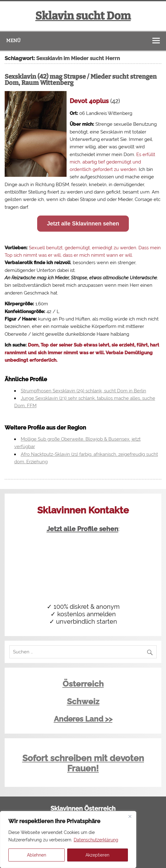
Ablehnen (37, 855)
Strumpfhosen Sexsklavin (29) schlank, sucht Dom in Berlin (83, 391)
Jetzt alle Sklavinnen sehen (83, 224)
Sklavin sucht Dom (83, 16)
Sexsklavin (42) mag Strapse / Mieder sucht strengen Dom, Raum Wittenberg (81, 80)
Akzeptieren (97, 855)
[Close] (130, 816)
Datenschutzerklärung (96, 840)
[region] (68, 840)
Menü (13, 41)
